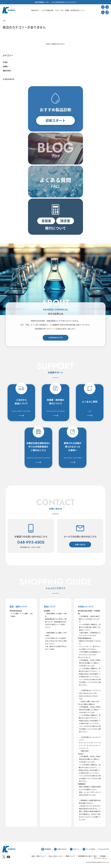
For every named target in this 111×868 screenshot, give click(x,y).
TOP (4, 21)
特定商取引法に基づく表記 (87, 856)
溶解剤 (5, 66)
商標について (70, 856)
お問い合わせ (80, 544)
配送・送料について (39, 856)
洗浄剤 (5, 62)
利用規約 (103, 856)
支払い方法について (56, 856)
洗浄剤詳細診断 (9, 79)
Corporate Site (104, 849)
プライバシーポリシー (101, 858)
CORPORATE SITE (56, 338)
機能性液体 (7, 71)
